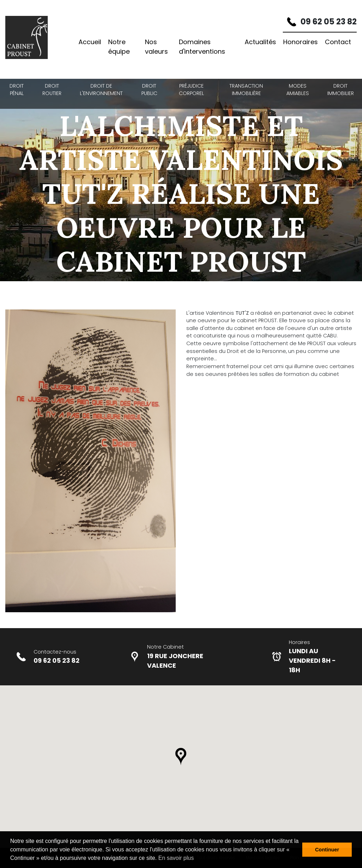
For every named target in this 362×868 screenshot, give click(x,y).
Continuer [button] (327, 850)
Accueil (90, 42)
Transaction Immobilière (246, 90)
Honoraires (300, 42)
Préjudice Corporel (191, 90)
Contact (338, 42)
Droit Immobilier (341, 90)
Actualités (260, 42)
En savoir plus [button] (176, 858)
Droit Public (149, 90)
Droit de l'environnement (101, 90)
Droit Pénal (17, 90)
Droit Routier (52, 90)
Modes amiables (298, 90)
